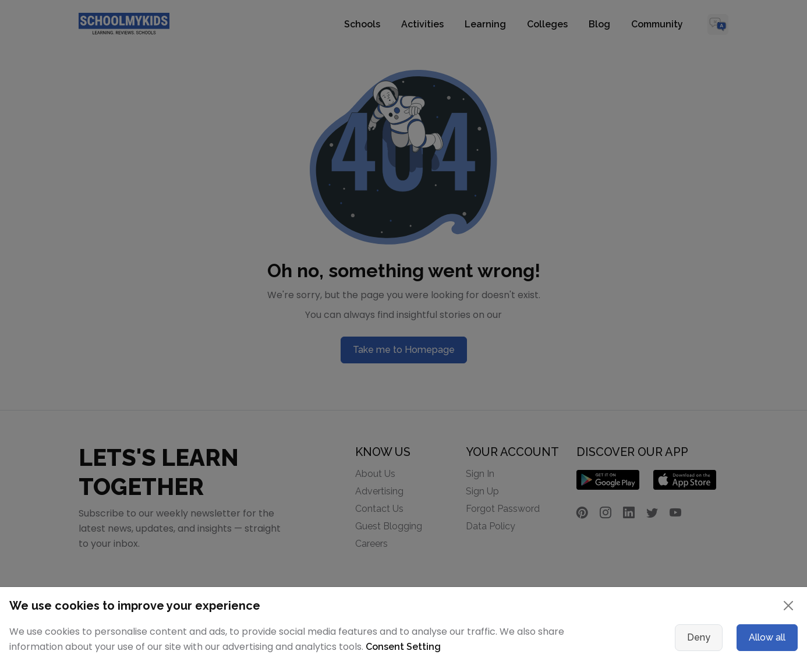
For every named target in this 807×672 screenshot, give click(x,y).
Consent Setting (403, 647)
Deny (699, 637)
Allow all (767, 637)
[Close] (788, 606)
